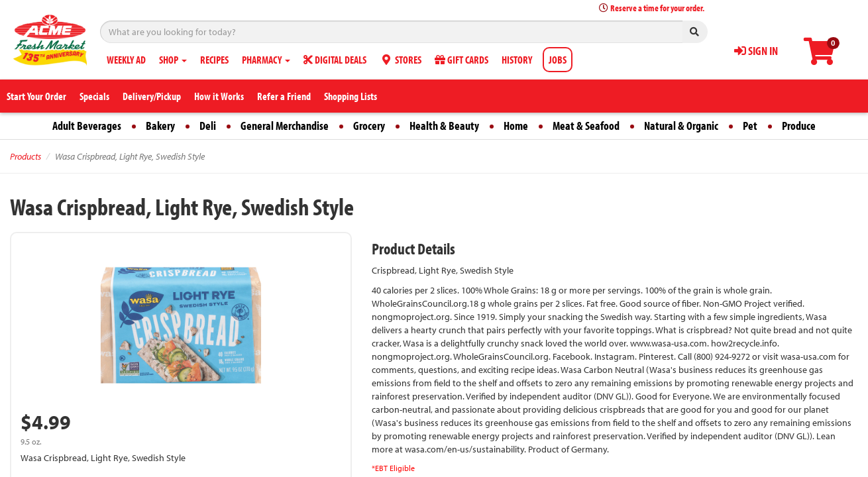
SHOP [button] (173, 60)
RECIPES (214, 60)
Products (26, 156)
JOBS (558, 60)
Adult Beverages (87, 126)
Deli (208, 126)
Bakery (160, 126)
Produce (799, 126)
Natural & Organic (681, 126)
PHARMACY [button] (266, 60)
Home (516, 126)
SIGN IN (756, 51)
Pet (750, 126)
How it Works (219, 96)
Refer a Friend (284, 96)
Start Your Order (36, 96)
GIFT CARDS (461, 60)
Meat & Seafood (586, 126)
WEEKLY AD (126, 60)
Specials (94, 96)
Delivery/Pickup (152, 96)
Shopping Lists (351, 96)
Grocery (369, 126)
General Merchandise (285, 126)
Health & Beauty (444, 126)
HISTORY (517, 60)
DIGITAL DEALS (335, 60)
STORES (401, 60)
